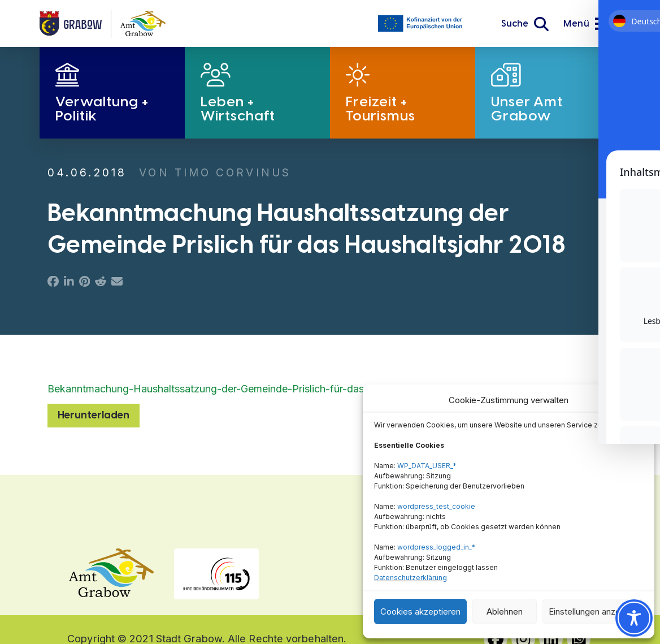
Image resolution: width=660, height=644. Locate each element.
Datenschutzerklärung (411, 578)
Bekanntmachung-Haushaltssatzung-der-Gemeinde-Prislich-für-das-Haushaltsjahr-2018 (253, 389)
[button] (525, 24)
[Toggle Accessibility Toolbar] (634, 618)
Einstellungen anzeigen (593, 611)
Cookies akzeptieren (420, 611)
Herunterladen (94, 415)
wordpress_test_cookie (436, 506)
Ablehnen (505, 611)
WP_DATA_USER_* (427, 466)
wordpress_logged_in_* (436, 547)
